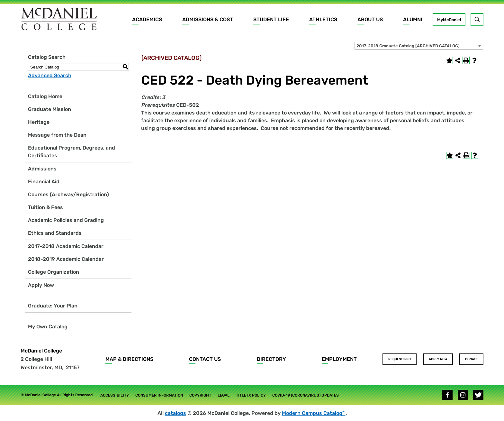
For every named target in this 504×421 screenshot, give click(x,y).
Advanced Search (50, 75)
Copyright (200, 395)
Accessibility (115, 395)
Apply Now (41, 285)
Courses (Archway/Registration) (68, 194)
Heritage (39, 122)
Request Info (400, 359)
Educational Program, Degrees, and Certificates (72, 152)
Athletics (323, 19)
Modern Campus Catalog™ (314, 413)
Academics (147, 19)
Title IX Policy (251, 395)
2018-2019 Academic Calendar (66, 259)
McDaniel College (41, 351)
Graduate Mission (50, 109)
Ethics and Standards (55, 233)
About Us (370, 19)
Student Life (271, 19)
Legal (224, 395)
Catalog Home (45, 96)
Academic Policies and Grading (66, 220)
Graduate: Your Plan (53, 306)
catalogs (175, 413)
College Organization (54, 272)
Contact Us (205, 359)
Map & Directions (129, 359)
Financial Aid (44, 182)
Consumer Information (159, 395)
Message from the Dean (57, 135)
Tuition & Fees (45, 207)
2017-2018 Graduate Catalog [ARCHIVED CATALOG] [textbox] (408, 46)
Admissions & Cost (208, 19)
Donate (471, 359)
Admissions (42, 169)
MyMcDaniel (449, 20)
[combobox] (419, 46)
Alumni (413, 19)
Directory (271, 359)
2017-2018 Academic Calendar (66, 246)
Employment (339, 359)
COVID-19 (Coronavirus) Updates (306, 395)
